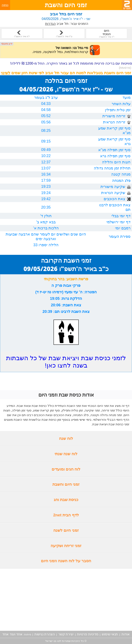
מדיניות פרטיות (88, 634)
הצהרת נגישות (45, 634)
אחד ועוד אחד (12, 634)
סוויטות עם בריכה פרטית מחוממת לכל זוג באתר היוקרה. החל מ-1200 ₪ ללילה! (71, 65)
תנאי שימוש (110, 634)
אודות (126, 634)
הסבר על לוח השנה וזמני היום (66, 561)
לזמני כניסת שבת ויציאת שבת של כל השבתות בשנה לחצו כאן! (66, 362)
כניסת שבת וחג (66, 500)
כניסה (5, 5)
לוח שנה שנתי (66, 454)
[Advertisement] (66, 600)
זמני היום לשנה (66, 530)
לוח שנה (66, 438)
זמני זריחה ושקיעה (66, 546)
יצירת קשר (66, 634)
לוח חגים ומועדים (66, 469)
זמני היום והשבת (66, 484)
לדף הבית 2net (66, 515)
